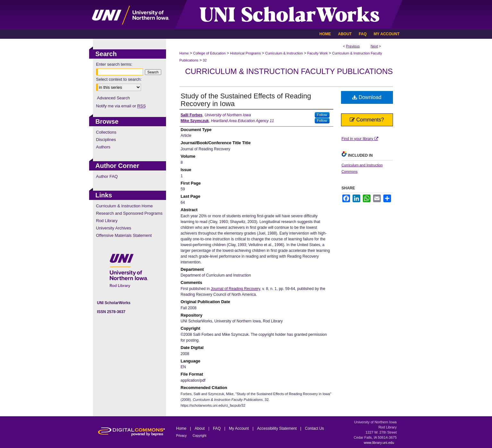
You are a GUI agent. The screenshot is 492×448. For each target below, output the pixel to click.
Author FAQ (107, 176)
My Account (239, 428)
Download (367, 97)
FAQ (217, 428)
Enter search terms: (114, 64)
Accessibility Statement (277, 428)
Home (184, 53)
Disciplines (106, 140)
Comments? (367, 120)
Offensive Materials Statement (124, 235)
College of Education (210, 53)
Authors (103, 147)
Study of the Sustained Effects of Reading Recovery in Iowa (246, 100)
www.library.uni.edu (379, 443)
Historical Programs (246, 53)
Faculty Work (318, 53)
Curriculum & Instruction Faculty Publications (289, 71)
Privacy (182, 436)
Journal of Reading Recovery (236, 289)
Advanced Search (114, 98)
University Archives (114, 228)
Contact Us (314, 428)
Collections (106, 132)
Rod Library (107, 221)
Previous (353, 46)
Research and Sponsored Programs (129, 213)
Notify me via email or (121, 106)
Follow (322, 115)
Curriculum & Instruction (284, 53)
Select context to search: (119, 79)
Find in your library (360, 139)
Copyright (200, 436)
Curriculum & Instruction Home (125, 206)
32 (205, 60)
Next (374, 46)
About (200, 428)
